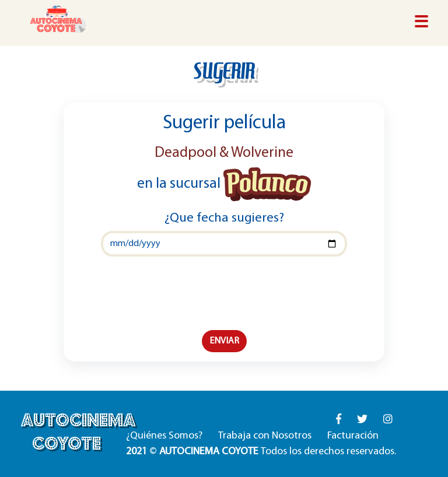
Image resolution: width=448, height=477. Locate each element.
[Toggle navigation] (421, 22)
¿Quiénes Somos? (164, 436)
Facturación (353, 436)
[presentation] (224, 293)
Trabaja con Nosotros (265, 436)
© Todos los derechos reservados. (261, 452)
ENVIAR (224, 341)
